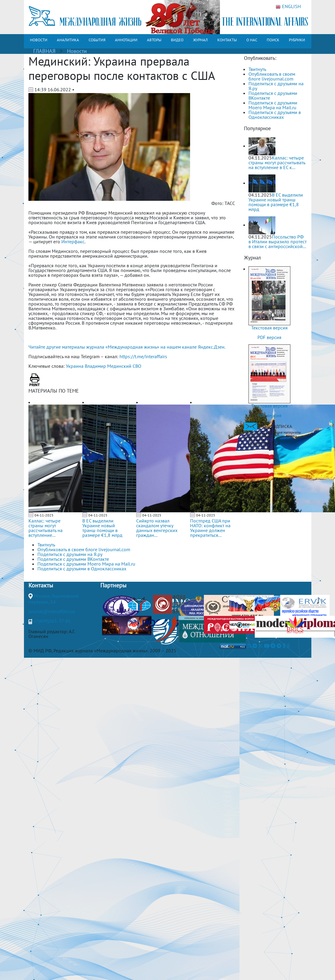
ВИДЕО (177, 40)
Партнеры (113, 585)
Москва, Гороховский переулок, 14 (54, 599)
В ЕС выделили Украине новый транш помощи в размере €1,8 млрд (102, 528)
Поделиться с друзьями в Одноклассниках (275, 115)
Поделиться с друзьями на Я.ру (276, 86)
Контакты (41, 585)
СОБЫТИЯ (97, 40)
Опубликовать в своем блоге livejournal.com (272, 76)
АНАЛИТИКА (68, 40)
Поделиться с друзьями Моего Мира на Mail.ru (273, 105)
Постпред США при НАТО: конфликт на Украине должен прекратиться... (210, 528)
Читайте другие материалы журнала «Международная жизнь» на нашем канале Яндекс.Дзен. (127, 347)
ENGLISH (288, 7)
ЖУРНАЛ (200, 40)
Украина (75, 366)
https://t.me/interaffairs (143, 356)
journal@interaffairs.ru (52, 611)
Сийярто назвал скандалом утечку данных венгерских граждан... (157, 528)
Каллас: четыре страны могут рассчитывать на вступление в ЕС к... (277, 162)
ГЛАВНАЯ (44, 51)
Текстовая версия (269, 328)
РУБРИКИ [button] (297, 40)
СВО (137, 366)
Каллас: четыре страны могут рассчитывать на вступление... (46, 528)
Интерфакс (73, 241)
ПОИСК (273, 40)
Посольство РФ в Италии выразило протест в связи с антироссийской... (278, 241)
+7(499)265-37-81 (52, 621)
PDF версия (269, 337)
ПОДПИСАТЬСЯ (264, 443)
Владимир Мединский (108, 366)
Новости (77, 51)
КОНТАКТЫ (227, 40)
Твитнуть (257, 69)
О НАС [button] (252, 40)
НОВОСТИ (39, 40)
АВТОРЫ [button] (154, 40)
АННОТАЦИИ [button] (126, 40)
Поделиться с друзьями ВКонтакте (273, 95)
